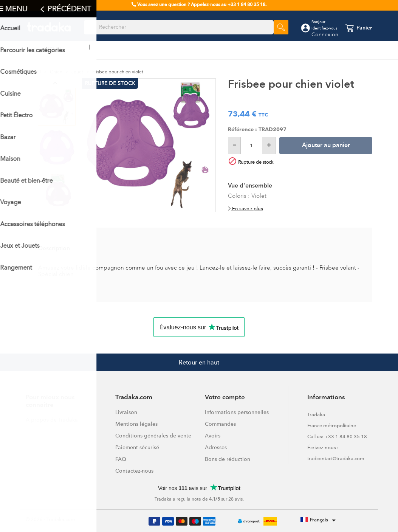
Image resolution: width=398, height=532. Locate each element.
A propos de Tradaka (52, 420)
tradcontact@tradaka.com (336, 458)
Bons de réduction (228, 459)
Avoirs (213, 436)
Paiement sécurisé (137, 447)
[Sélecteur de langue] (319, 520)
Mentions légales (136, 424)
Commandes (220, 424)
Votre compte (225, 398)
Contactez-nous (134, 471)
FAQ (121, 459)
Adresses (216, 447)
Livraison (126, 412)
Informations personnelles (237, 412)
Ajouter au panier (326, 146)
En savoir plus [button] (245, 209)
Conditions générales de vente (153, 436)
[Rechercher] (179, 27)
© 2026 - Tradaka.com (50, 519)
